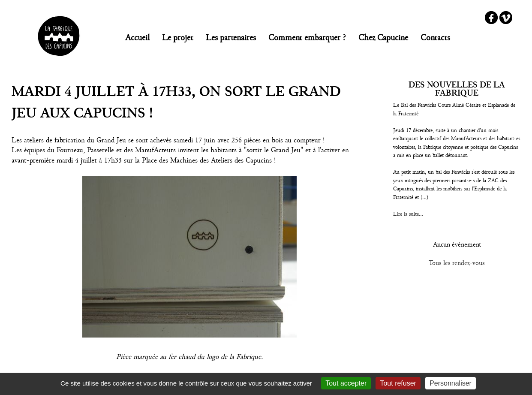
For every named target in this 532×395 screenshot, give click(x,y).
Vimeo (506, 18)
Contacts (435, 38)
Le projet (178, 38)
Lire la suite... (408, 214)
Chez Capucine (383, 38)
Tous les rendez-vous (457, 263)
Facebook (491, 18)
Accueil (137, 38)
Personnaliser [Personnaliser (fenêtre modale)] (451, 383)
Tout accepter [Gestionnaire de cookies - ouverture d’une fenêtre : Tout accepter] (346, 383)
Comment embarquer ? (307, 38)
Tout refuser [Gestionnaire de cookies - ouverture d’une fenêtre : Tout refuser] (398, 383)
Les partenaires (231, 38)
